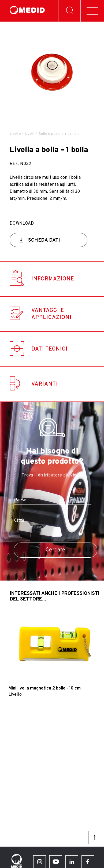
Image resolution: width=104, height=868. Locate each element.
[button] (49, 116)
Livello (15, 134)
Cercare (55, 550)
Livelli (30, 134)
